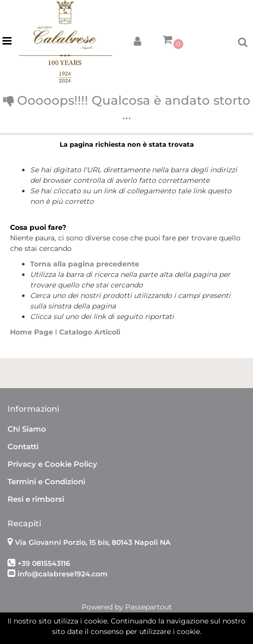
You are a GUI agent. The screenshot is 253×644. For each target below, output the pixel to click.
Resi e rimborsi (36, 499)
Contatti (23, 446)
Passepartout (149, 607)
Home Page (33, 332)
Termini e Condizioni (46, 481)
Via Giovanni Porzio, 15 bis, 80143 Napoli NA (93, 542)
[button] (137, 39)
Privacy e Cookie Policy (52, 464)
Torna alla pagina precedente (85, 264)
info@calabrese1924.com (63, 574)
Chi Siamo (27, 429)
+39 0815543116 (44, 563)
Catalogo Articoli (90, 332)
